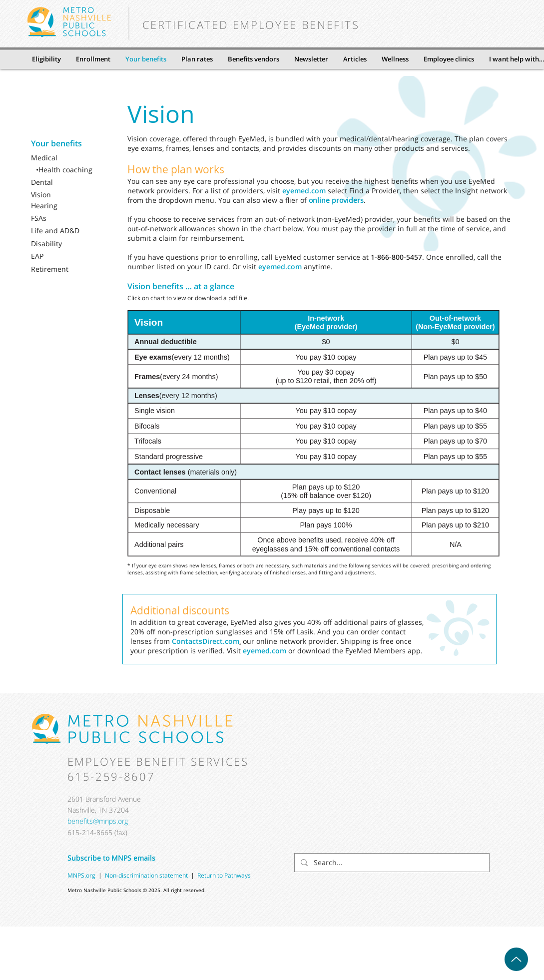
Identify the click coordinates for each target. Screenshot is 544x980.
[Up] (516, 959)
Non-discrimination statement (148, 875)
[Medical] (63, 158)
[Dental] (63, 182)
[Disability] (63, 244)
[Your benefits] (63, 143)
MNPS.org (81, 875)
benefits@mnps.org (98, 821)
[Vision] (63, 195)
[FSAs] (63, 218)
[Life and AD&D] (63, 231)
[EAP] (63, 256)
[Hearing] (63, 206)
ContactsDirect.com (206, 641)
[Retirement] (63, 269)
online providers (336, 200)
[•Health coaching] (68, 170)
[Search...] (391, 863)
